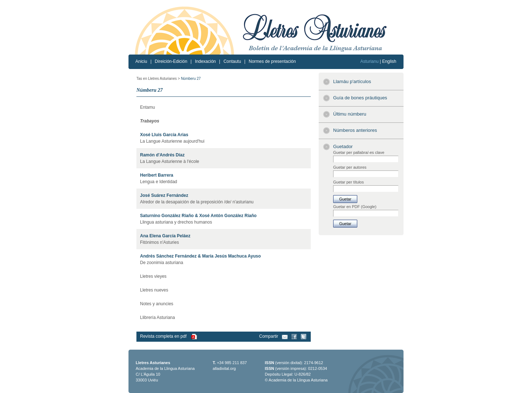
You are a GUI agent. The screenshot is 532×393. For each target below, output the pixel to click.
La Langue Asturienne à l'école (170, 161)
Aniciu (141, 61)
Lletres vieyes (153, 276)
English (389, 61)
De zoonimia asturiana (162, 263)
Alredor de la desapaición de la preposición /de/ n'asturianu (197, 202)
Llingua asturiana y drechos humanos (176, 222)
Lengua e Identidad (159, 182)
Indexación (205, 61)
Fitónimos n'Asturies (160, 242)
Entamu (147, 107)
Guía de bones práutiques (360, 98)
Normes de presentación (272, 61)
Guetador (343, 146)
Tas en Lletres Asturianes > (158, 79)
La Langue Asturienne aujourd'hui (172, 141)
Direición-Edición (171, 61)
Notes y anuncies (157, 304)
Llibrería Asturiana (158, 318)
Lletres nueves (154, 290)
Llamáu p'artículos (352, 81)
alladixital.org (224, 368)
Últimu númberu (350, 114)
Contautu (232, 61)
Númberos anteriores (355, 130)
